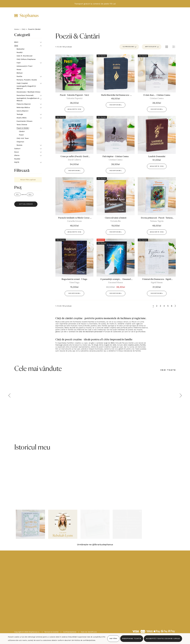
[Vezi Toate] (168, 370)
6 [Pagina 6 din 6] (172, 306)
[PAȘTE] (131, 16)
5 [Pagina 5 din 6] (168, 306)
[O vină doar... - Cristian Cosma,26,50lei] (157, 73)
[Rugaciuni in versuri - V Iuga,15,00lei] (74, 258)
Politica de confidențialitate (85, 640)
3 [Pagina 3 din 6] (160, 306)
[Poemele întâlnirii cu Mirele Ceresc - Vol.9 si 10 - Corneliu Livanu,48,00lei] (74, 196)
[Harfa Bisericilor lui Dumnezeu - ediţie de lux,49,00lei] (116, 73)
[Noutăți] (117, 16)
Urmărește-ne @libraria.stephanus (95, 545)
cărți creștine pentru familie (134, 345)
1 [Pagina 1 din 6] (153, 306)
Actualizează (26, 204)
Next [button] (181, 395)
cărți (114, 345)
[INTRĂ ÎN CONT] (156, 16)
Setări (113, 639)
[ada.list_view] (174, 47)
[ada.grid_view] (167, 47)
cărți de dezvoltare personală (90, 332)
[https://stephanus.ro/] (29, 16)
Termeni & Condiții (50, 632)
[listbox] (152, 47)
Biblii (113, 343)
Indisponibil (116, 105)
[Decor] (90, 16)
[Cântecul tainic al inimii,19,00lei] (116, 196)
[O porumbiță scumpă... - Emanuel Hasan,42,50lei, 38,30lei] (116, 258)
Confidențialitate (68, 632)
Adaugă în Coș (74, 109)
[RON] (148, 16)
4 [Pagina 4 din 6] (164, 306)
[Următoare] (175, 306)
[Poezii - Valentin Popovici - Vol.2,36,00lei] (74, 73)
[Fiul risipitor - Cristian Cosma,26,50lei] (116, 135)
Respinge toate (132, 639)
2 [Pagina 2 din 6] (157, 306)
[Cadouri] (76, 16)
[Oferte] (103, 16)
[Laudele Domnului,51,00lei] (157, 135)
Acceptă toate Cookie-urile (163, 639)
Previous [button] (9, 395)
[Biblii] (51, 16)
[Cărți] (63, 16)
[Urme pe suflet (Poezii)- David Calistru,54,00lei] (74, 135)
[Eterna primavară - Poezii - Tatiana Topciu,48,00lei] (157, 196)
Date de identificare (88, 632)
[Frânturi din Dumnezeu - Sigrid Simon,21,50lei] (157, 258)
